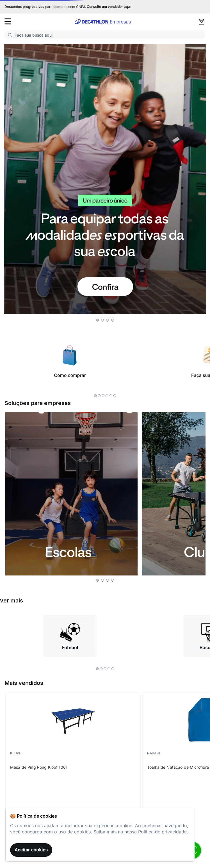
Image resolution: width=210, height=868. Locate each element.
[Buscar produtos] (11, 35)
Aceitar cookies (31, 850)
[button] (97, 320)
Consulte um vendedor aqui (109, 7)
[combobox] (105, 35)
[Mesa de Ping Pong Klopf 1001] (73, 778)
